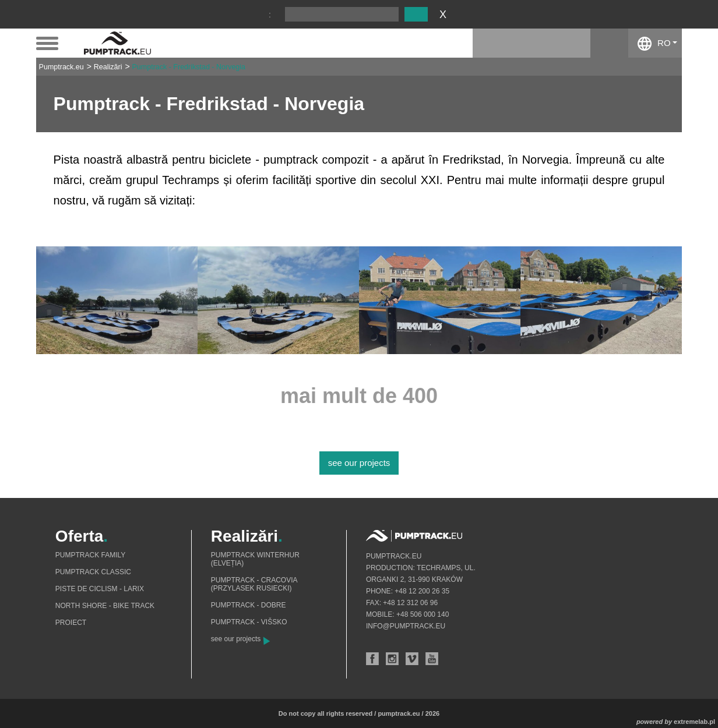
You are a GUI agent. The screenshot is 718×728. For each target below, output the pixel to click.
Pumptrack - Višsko (249, 622)
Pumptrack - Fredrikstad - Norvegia (189, 67)
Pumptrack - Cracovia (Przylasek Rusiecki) (254, 584)
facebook (609, 43)
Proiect (71, 623)
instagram (571, 43)
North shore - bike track (105, 606)
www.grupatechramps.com (268, 200)
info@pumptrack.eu (406, 626)
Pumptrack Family (90, 555)
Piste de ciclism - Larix (100, 589)
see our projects (359, 463)
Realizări (108, 67)
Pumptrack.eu (61, 67)
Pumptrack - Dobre (249, 605)
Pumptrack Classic (93, 572)
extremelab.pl (694, 722)
